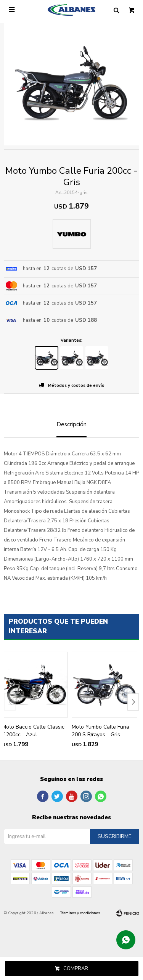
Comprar (76, 969)
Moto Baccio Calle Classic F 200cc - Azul (33, 731)
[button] (133, 702)
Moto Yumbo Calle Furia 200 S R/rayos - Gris (100, 731)
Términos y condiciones (80, 913)
